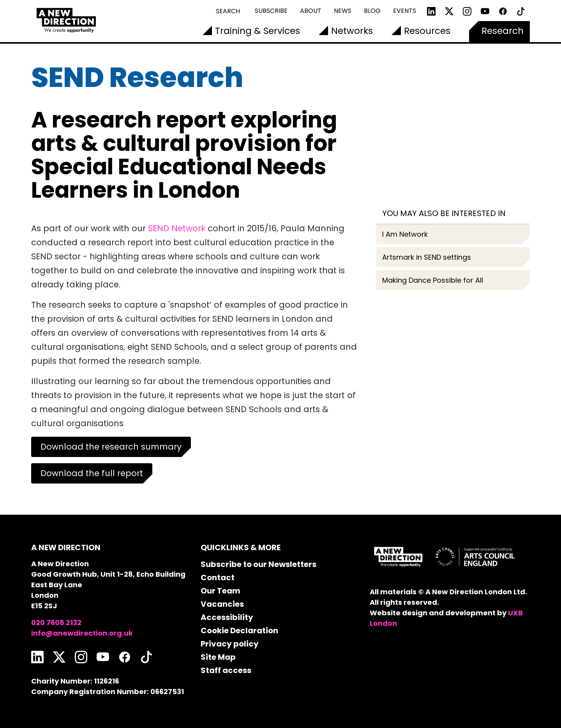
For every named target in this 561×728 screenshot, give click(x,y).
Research (503, 31)
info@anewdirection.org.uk (82, 633)
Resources (427, 31)
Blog (372, 11)
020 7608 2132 (56, 623)
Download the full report (92, 473)
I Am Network (405, 234)
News (343, 11)
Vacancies (222, 604)
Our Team (221, 591)
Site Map (218, 657)
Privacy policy (230, 644)
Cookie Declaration (239, 631)
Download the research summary (111, 447)
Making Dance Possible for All (433, 280)
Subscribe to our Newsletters (258, 564)
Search (228, 11)
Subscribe (271, 11)
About (311, 11)
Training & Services (258, 31)
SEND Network (177, 228)
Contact (218, 577)
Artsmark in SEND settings (427, 257)
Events (405, 11)
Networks (352, 31)
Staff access (226, 670)
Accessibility (227, 617)
